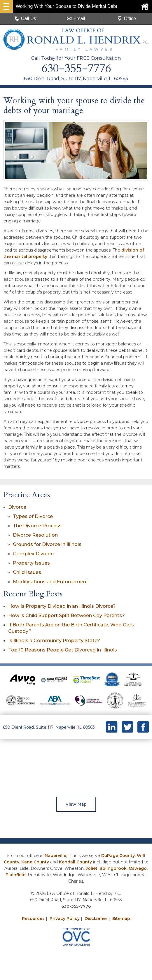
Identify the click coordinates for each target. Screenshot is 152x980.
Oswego (138, 868)
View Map (76, 804)
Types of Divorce (33, 516)
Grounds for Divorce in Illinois (47, 544)
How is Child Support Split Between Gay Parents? (67, 615)
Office (127, 19)
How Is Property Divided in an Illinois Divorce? (62, 606)
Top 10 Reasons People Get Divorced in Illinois (63, 650)
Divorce (17, 507)
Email (76, 19)
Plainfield (16, 875)
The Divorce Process (37, 526)
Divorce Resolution (35, 535)
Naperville (55, 856)
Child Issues (27, 572)
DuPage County (118, 856)
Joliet (92, 868)
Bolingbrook (113, 868)
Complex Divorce (33, 554)
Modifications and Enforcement (50, 582)
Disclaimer (96, 918)
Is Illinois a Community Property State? (54, 641)
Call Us (25, 19)
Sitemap (121, 918)
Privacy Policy (65, 918)
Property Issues (31, 563)
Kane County (35, 862)
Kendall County (75, 862)
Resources (33, 918)
